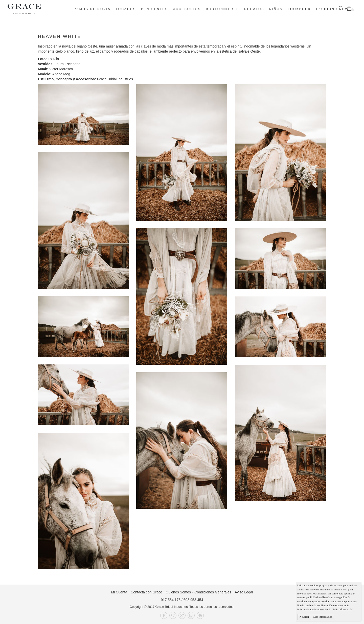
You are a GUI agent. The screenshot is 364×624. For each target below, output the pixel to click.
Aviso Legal (244, 592)
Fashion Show (332, 9)
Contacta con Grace (146, 592)
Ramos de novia (92, 9)
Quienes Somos (178, 592)
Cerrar (305, 617)
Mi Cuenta (119, 592)
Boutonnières (223, 9)
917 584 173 (171, 600)
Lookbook (299, 9)
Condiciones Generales (213, 592)
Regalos (254, 9)
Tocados (126, 9)
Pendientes (155, 9)
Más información (323, 617)
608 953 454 (193, 600)
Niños (276, 9)
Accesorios (187, 9)
